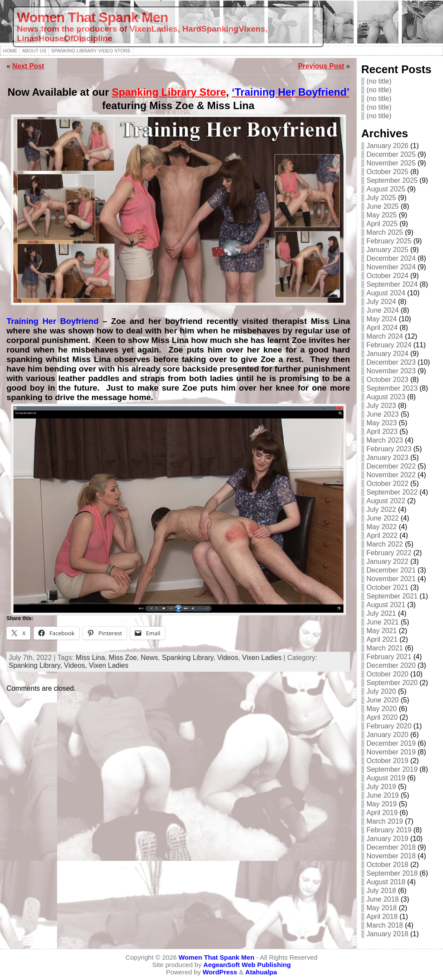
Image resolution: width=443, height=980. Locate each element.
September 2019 (392, 769)
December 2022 (391, 466)
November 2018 (391, 856)
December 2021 (391, 570)
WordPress (220, 972)
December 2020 (391, 665)
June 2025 (383, 206)
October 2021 (387, 587)
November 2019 (391, 752)
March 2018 (385, 925)
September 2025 (392, 180)
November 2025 (391, 163)
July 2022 (381, 509)
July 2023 (381, 406)
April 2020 (382, 717)
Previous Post (321, 66)
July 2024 (381, 302)
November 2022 (391, 475)
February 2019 (389, 830)
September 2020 (392, 683)
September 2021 (392, 596)
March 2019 (385, 821)
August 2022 (386, 501)
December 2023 (391, 362)
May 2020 (382, 709)
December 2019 (391, 743)
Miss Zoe (123, 658)
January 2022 (387, 561)
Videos (228, 658)
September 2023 (392, 388)
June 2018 (383, 899)
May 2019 (382, 804)
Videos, (77, 665)
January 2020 (387, 735)
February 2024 (389, 345)
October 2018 (387, 865)
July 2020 (381, 691)
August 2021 (386, 605)
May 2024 (382, 319)
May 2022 (382, 527)
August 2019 (386, 778)
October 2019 (387, 761)
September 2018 (392, 873)
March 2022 (385, 544)
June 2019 (383, 795)
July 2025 (381, 198)
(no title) (379, 81)
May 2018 (382, 908)
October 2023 (387, 380)
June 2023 (383, 414)
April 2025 (382, 224)
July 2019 (381, 787)
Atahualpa (261, 972)
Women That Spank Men (92, 17)
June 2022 (383, 518)
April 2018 (382, 917)
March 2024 (385, 336)
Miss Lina (90, 658)
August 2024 (386, 293)
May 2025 (382, 215)
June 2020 (383, 700)
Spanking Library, (36, 665)
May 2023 (382, 423)
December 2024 (391, 258)
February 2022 (389, 553)
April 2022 (382, 535)
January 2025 (387, 250)
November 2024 (391, 267)
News (149, 658)
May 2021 (382, 631)
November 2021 (391, 579)
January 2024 (387, 354)
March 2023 (385, 440)
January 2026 (387, 146)
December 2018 (391, 847)
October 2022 (387, 484)
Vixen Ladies (262, 658)
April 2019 (382, 813)
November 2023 (391, 371)
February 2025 (389, 241)
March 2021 (385, 648)
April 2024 (382, 328)
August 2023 (386, 397)
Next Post (28, 66)
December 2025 (391, 154)
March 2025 (385, 232)
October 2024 (387, 276)
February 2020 (389, 726)
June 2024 (383, 310)
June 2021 (383, 622)
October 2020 (387, 674)
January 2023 (387, 458)
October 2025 (387, 172)
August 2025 (386, 189)
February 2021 (389, 657)
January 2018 (387, 934)
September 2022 (392, 492)
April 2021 (382, 639)
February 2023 (389, 449)
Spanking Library (188, 658)
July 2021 (381, 613)
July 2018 (381, 891)
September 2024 (392, 284)
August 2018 (386, 882)
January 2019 (387, 839)
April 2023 (382, 432)
